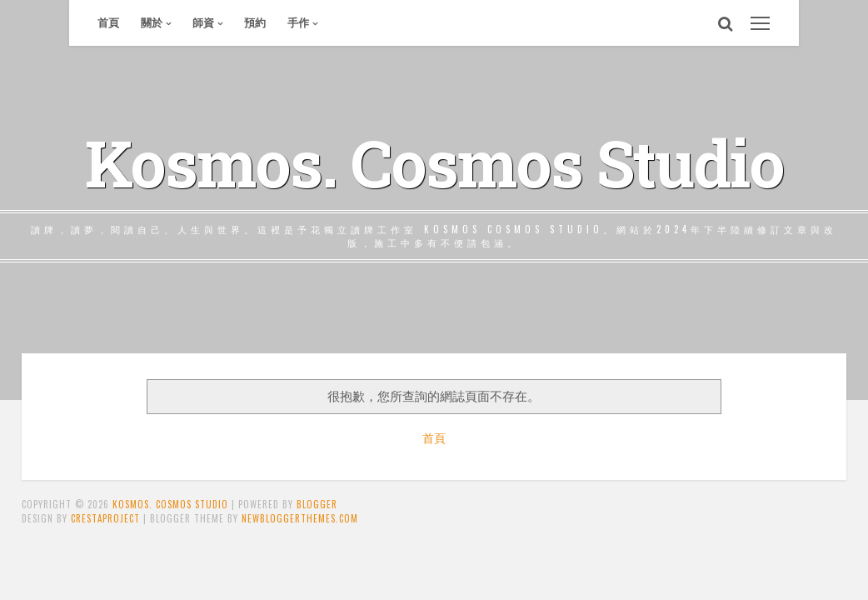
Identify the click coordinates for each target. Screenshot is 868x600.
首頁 (108, 22)
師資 (203, 22)
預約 (255, 22)
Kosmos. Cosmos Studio (434, 162)
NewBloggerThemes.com (300, 518)
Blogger (317, 504)
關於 (152, 22)
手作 (298, 22)
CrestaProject (105, 518)
